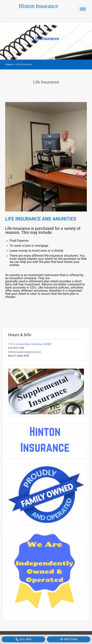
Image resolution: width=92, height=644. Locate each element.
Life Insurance (46, 82)
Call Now (23, 639)
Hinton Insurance (38, 6)
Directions (69, 639)
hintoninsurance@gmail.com (25, 352)
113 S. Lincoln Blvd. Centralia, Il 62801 (30, 344)
